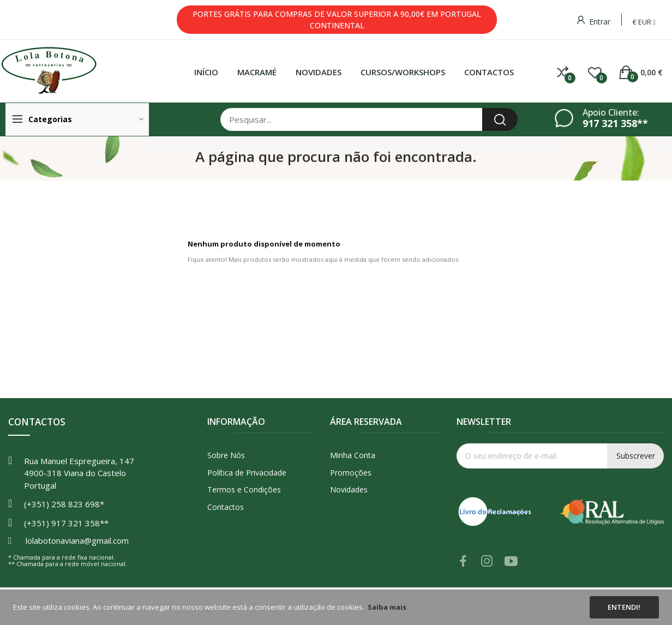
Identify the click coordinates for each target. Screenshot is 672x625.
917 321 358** (615, 123)
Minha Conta (353, 455)
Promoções (351, 473)
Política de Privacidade (247, 473)
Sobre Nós (226, 455)
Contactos (226, 507)
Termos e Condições (244, 489)
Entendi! (624, 607)
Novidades (349, 489)
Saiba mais (387, 607)
